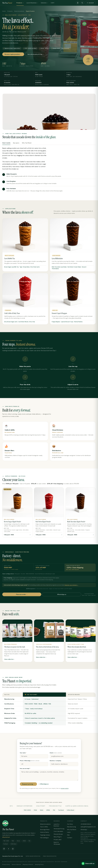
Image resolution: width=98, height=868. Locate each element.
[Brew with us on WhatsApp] (88, 864)
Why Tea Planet (27, 143)
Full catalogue (44, 838)
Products (20, 3)
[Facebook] (8, 849)
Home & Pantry (45, 832)
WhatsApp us (62, 594)
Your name (23, 753)
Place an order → (22, 594)
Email (56, 753)
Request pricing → (28, 784)
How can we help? (25, 768)
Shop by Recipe (58, 834)
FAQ (68, 835)
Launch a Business (56, 825)
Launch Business (32, 3)
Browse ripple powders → (13, 54)
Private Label (58, 840)
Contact (70, 838)
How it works (6, 143)
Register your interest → (71, 585)
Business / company (55, 761)
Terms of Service (16, 864)
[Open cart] (78, 3)
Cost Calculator (58, 831)
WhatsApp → (85, 830)
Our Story (70, 824)
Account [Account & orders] (90, 3)
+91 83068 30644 (86, 824)
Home (4, 11)
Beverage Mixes (45, 830)
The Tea (7, 3)
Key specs (16, 143)
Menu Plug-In (58, 837)
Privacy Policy (6, 864)
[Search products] (82, 3)
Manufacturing (71, 827)
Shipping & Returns (28, 864)
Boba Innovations (19, 11)
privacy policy (65, 788)
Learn (53, 3)
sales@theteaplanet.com (88, 827)
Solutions (45, 3)
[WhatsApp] (13, 849)
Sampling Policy (39, 864)
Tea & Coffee (44, 827)
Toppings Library (45, 835)
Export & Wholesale (57, 843)
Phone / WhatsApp (30, 761)
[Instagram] (4, 849)
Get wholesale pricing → (36, 54)
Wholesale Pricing (59, 829)
